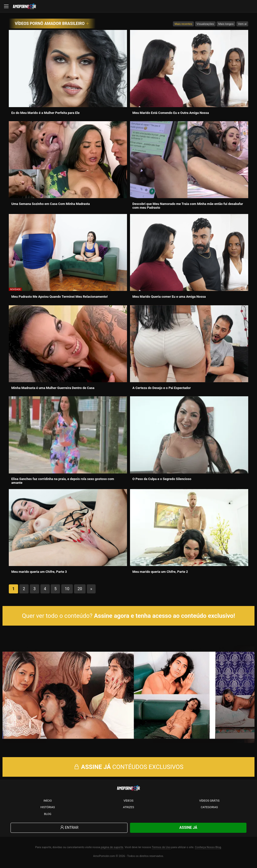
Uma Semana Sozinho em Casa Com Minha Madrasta (51, 204)
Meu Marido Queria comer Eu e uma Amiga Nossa (169, 297)
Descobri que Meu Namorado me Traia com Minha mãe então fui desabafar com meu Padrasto (188, 206)
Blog (48, 815)
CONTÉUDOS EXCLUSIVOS (128, 769)
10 (67, 589)
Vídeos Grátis (209, 802)
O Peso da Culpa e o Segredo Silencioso (162, 479)
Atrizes (128, 809)
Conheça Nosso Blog (208, 849)
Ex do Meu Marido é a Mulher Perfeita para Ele (45, 113)
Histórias (48, 809)
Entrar (69, 829)
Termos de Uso (161, 849)
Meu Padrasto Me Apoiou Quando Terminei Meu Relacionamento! (59, 297)
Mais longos (226, 24)
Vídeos (128, 802)
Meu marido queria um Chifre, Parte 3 (39, 572)
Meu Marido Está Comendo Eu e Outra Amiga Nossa (171, 113)
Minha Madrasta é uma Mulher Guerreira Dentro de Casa (53, 388)
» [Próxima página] (91, 589)
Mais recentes (183, 24)
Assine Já (188, 829)
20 (80, 589)
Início (48, 802)
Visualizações (205, 24)
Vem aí (242, 24)
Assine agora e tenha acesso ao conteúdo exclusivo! (164, 616)
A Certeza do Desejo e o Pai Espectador (162, 388)
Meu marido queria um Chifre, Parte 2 (160, 572)
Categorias (209, 809)
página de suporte (112, 849)
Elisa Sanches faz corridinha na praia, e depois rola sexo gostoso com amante (63, 481)
